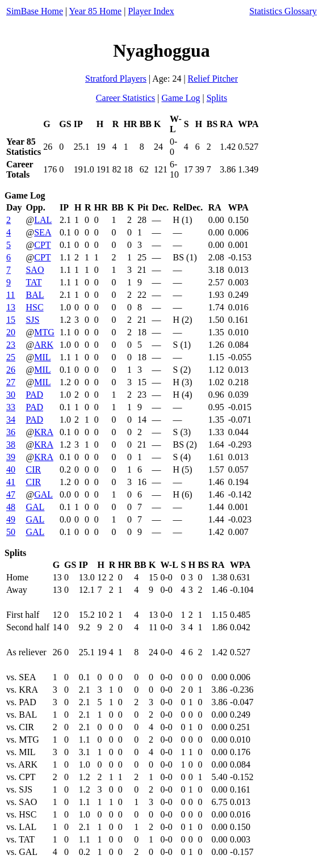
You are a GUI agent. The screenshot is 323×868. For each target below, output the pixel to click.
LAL (43, 220)
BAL (35, 295)
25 (11, 357)
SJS (32, 320)
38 (11, 444)
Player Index (151, 11)
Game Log (181, 98)
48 (11, 507)
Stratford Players (116, 79)
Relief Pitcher (213, 79)
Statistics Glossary (283, 11)
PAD (34, 395)
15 (11, 320)
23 (11, 345)
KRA (44, 432)
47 (11, 494)
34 (11, 420)
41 (11, 482)
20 (11, 332)
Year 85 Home (96, 11)
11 (11, 295)
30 (11, 395)
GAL (43, 494)
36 (11, 432)
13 (11, 307)
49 (11, 519)
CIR (33, 469)
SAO (35, 270)
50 (11, 532)
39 (11, 457)
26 (11, 370)
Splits (217, 98)
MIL (42, 357)
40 (11, 469)
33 (11, 407)
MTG (44, 332)
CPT (42, 245)
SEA (43, 232)
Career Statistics (125, 98)
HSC (34, 307)
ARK (44, 345)
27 (11, 382)
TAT (33, 282)
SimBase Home (35, 11)
